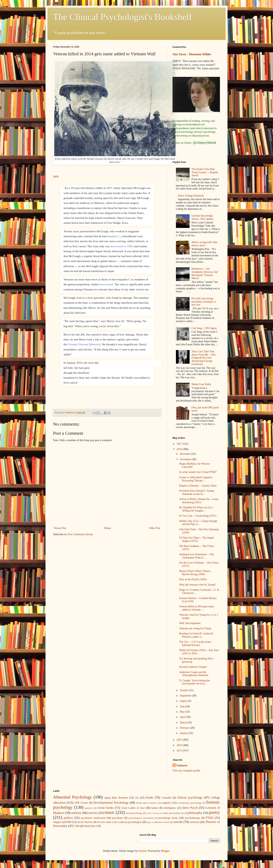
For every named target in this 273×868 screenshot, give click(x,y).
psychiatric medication (93, 818)
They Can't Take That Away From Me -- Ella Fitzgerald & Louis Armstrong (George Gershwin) (204, 358)
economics (152, 803)
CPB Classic (81, 803)
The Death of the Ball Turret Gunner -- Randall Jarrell (205, 172)
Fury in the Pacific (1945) (193, 579)
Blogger (165, 851)
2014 (180, 745)
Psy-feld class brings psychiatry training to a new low (204, 302)
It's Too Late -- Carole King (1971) (198, 516)
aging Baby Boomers (116, 798)
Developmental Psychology (111, 803)
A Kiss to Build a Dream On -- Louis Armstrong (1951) (199, 501)
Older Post (155, 528)
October (184, 690)
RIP (69, 822)
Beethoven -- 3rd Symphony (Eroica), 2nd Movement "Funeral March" (205, 273)
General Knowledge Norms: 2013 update (202, 217)
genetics (89, 808)
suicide (178, 822)
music (109, 812)
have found (106, 284)
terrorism (194, 822)
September (186, 696)
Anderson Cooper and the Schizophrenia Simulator (194, 674)
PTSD (209, 818)
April (183, 717)
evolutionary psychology (190, 803)
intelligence (170, 808)
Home (108, 528)
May (182, 712)
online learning (153, 813)
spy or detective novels (158, 822)
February (185, 728)
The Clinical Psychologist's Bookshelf (123, 17)
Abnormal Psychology (72, 797)
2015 (180, 740)
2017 (180, 444)
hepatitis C (113, 236)
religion (57, 822)
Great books (106, 808)
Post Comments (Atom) (80, 534)
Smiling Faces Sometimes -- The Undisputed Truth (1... (197, 556)
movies (93, 813)
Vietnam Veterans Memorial (84, 344)
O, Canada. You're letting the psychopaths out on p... (195, 682)
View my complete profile (186, 771)
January (184, 733)
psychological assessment (141, 818)
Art (137, 798)
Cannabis (166, 798)
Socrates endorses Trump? (193, 667)
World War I (90, 826)
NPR (56, 177)
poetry (215, 812)
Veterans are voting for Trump (195, 628)
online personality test (173, 813)
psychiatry (118, 818)
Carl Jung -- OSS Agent (204, 328)
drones (139, 803)
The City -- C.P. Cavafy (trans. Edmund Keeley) (195, 643)
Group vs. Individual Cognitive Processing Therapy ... (196, 479)
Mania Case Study (201, 384)
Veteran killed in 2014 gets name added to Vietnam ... (197, 608)
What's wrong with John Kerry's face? (204, 244)
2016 (180, 449)
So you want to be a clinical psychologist (119, 822)
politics (68, 818)
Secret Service (85, 822)
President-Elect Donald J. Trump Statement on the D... (197, 492)
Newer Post (60, 528)
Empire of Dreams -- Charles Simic (198, 486)
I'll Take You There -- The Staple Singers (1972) (197, 539)
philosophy (195, 813)
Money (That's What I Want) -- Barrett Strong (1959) (196, 573)
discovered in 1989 (121, 246)
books (150, 797)
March (184, 723)
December (186, 454)
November (186, 459)
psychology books (168, 818)
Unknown (182, 765)
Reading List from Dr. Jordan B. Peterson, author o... (196, 635)
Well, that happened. (190, 623)
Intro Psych (190, 808)
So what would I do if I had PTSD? (198, 472)
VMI (77, 826)
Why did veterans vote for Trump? (197, 585)
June (182, 706)
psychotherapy (193, 818)
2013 (180, 751)
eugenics (167, 803)
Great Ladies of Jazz (133, 808)
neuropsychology (134, 813)
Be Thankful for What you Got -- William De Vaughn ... (197, 509)
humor (155, 808)
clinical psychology (190, 797)
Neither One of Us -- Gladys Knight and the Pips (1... (198, 523)
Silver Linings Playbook (191, 196)
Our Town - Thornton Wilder (192, 54)
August (184, 701)
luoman (142, 851)
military (76, 813)
